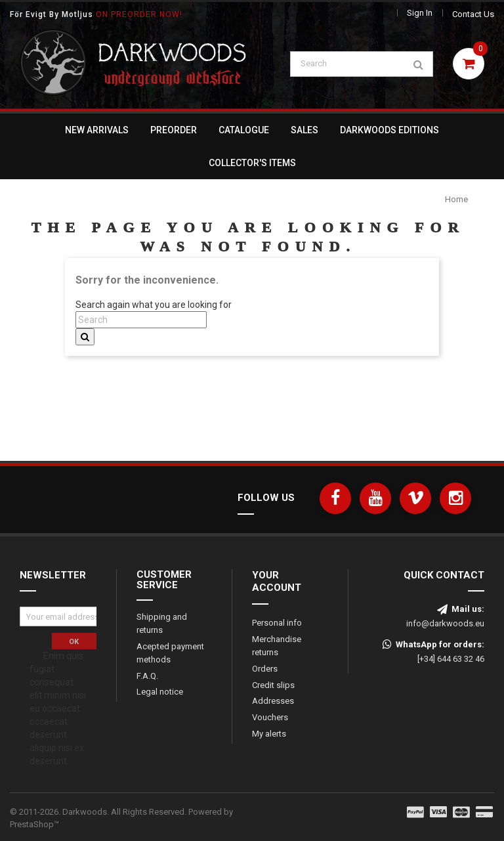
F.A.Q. (147, 676)
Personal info (277, 623)
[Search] (362, 65)
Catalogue (244, 130)
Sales (304, 130)
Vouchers (270, 718)
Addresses (273, 701)
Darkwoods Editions (389, 130)
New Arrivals (97, 130)
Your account (277, 582)
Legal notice (160, 692)
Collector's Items (252, 163)
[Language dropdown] (368, 14)
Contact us (473, 14)
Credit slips (273, 685)
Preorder (174, 130)
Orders (265, 669)
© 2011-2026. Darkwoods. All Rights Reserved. (121, 818)
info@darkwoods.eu (445, 623)
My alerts (269, 734)
